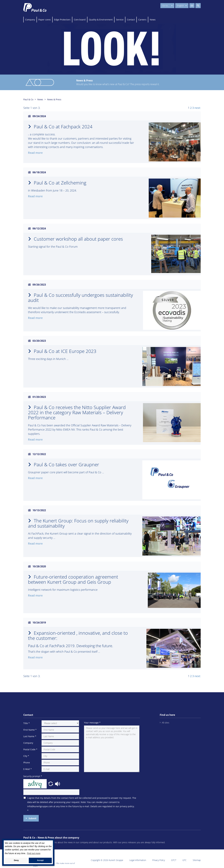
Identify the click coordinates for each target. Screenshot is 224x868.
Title (27, 723)
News (153, 20)
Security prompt (33, 776)
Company (30, 20)
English (182, 6)
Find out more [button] (34, 853)
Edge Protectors (62, 20)
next (197, 108)
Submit (32, 818)
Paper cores (45, 20)
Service (120, 20)
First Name (30, 730)
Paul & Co (28, 99)
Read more (35, 153)
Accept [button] (40, 860)
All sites (166, 723)
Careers (142, 20)
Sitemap (197, 860)
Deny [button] (16, 860)
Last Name (30, 736)
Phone (27, 763)
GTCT (174, 860)
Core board (80, 20)
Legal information (138, 860)
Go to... (167, 6)
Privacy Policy (159, 860)
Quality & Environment (101, 20)
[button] (51, 783)
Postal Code (30, 749)
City (26, 756)
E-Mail (28, 769)
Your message (92, 723)
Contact (131, 20)
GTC (184, 860)
